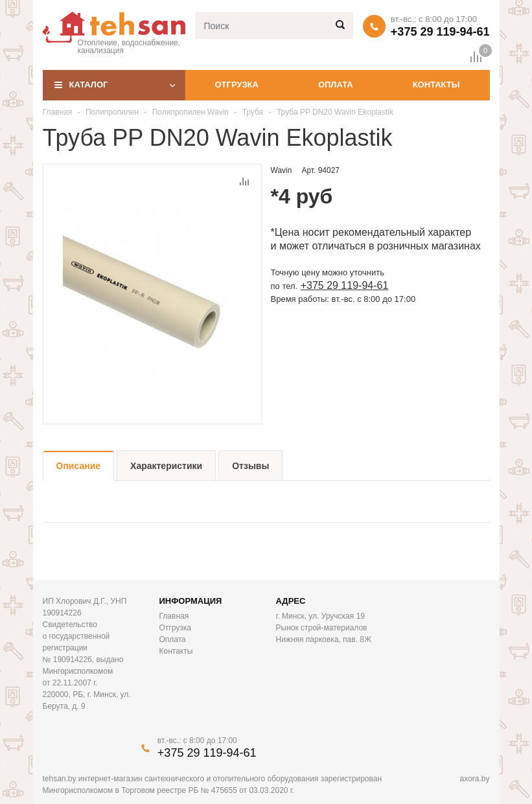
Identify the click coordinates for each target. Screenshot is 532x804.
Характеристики (166, 466)
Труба (253, 112)
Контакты (436, 85)
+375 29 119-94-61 (440, 32)
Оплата (336, 85)
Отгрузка (236, 85)
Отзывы (250, 466)
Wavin (282, 170)
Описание (79, 466)
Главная (58, 112)
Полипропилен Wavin (192, 112)
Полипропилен (113, 112)
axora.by (474, 779)
